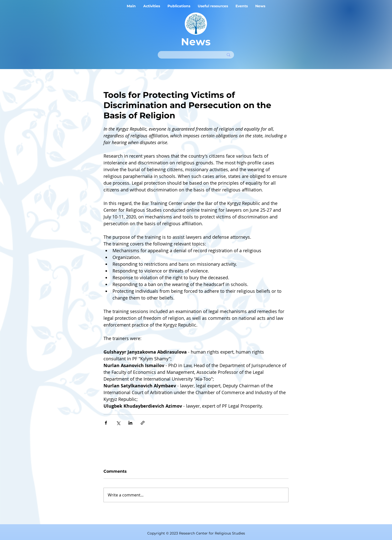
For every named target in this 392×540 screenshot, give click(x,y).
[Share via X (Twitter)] (118, 423)
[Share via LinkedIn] (130, 423)
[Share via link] (143, 423)
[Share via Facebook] (106, 423)
